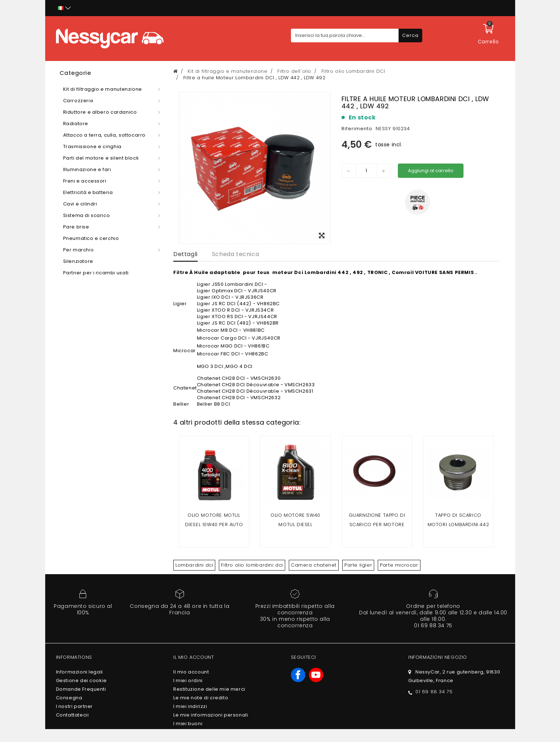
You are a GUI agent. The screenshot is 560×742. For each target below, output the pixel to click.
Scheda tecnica (236, 254)
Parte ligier (358, 565)
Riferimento (357, 129)
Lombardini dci (194, 565)
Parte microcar (399, 565)
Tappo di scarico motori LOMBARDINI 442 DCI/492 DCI (458, 524)
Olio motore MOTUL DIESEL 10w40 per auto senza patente (214, 524)
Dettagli (185, 254)
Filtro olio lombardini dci (252, 565)
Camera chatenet (314, 565)
